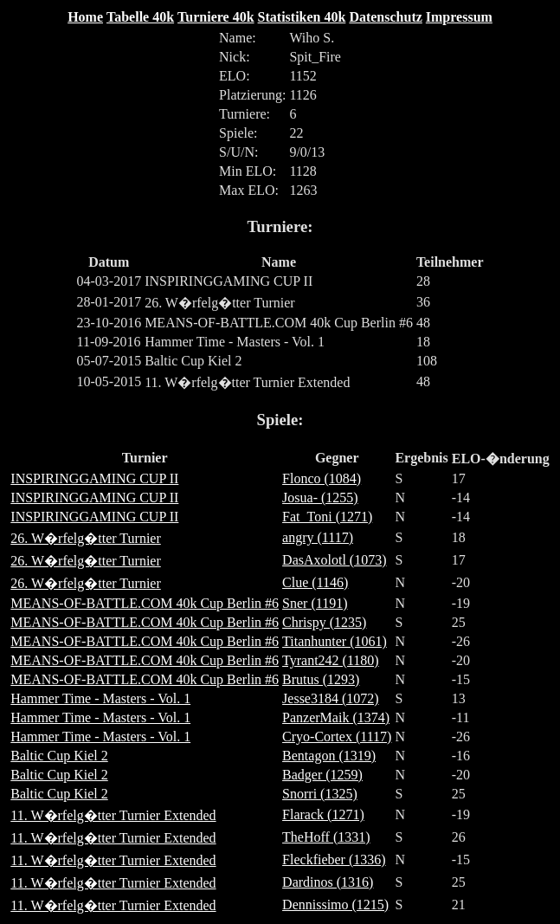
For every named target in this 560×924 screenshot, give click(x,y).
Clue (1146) (315, 582)
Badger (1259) (322, 775)
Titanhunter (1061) (335, 641)
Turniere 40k (216, 17)
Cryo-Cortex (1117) (337, 737)
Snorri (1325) (320, 794)
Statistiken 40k (302, 17)
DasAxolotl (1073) (334, 560)
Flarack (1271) (323, 814)
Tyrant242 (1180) (331, 660)
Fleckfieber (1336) (334, 859)
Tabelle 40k (140, 17)
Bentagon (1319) (329, 756)
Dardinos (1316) (328, 882)
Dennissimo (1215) (335, 905)
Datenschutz (385, 17)
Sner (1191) (315, 603)
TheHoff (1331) (326, 837)
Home (85, 17)
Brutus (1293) (321, 679)
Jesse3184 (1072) (331, 698)
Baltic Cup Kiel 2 (59, 756)
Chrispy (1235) (324, 622)
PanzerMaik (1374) (336, 717)
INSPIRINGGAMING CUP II (94, 478)
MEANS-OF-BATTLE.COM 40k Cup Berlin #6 (145, 603)
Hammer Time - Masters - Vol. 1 (100, 698)
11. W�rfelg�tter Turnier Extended (113, 815)
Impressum (459, 17)
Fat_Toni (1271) (327, 517)
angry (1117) (318, 537)
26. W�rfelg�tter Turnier (85, 538)
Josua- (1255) (320, 498)
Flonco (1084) (322, 478)
